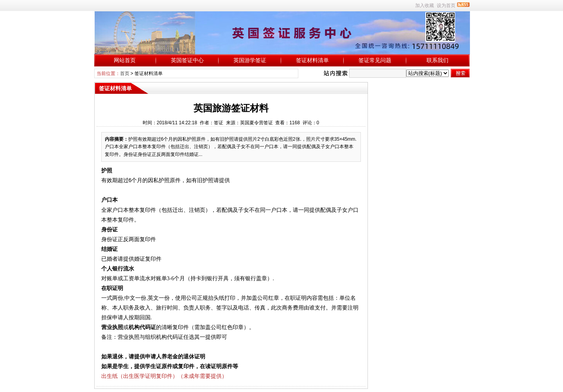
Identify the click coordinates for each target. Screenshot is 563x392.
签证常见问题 (375, 60)
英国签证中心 (187, 60)
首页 (125, 73)
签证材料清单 (312, 60)
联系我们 (437, 60)
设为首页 (446, 5)
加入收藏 (425, 5)
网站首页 (125, 60)
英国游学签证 (250, 60)
